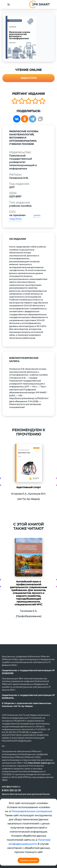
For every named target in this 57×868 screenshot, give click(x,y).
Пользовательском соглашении (32, 811)
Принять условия (28, 860)
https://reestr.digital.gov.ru (41, 763)
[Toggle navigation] (9, 4)
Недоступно (29, 78)
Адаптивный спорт (28, 487)
